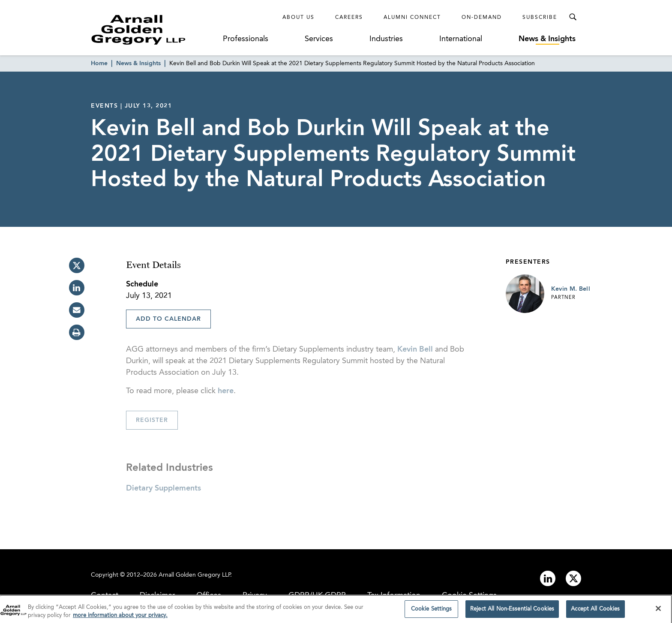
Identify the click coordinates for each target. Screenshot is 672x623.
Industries (386, 39)
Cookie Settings (469, 596)
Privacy (255, 596)
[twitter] (77, 265)
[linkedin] (77, 288)
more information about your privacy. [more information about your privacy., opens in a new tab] (120, 618)
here (226, 391)
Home (99, 63)
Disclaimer (157, 596)
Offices (209, 596)
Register (152, 420)
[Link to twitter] (573, 578)
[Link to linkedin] (548, 578)
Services (319, 39)
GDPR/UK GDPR (317, 596)
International (461, 39)
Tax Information (394, 596)
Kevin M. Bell (571, 289)
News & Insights (547, 39)
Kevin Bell (415, 349)
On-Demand (482, 18)
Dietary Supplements (163, 488)
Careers (349, 18)
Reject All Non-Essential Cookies (512, 611)
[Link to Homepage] (154, 30)
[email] (77, 310)
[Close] (658, 611)
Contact (105, 596)
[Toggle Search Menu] (573, 17)
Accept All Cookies (595, 611)
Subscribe (540, 18)
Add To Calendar (168, 319)
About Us (298, 18)
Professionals (246, 39)
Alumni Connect (412, 18)
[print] (77, 332)
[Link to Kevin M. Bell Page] (525, 294)
